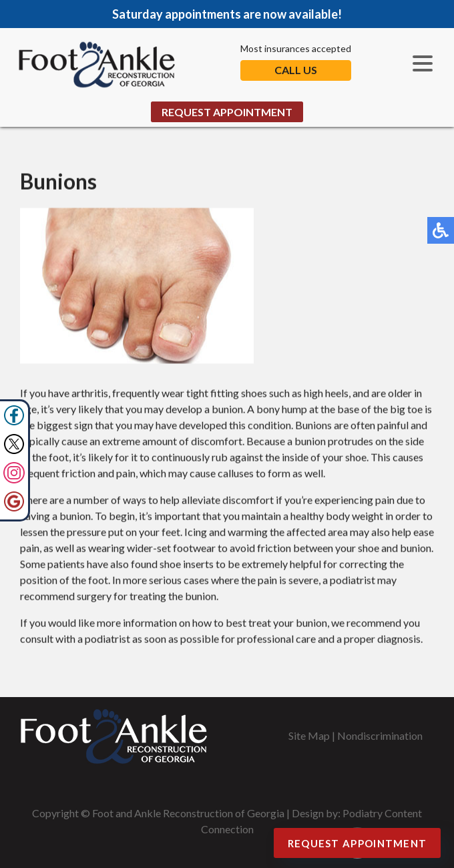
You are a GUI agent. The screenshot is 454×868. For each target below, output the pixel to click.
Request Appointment (227, 112)
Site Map (309, 735)
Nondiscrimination (380, 735)
